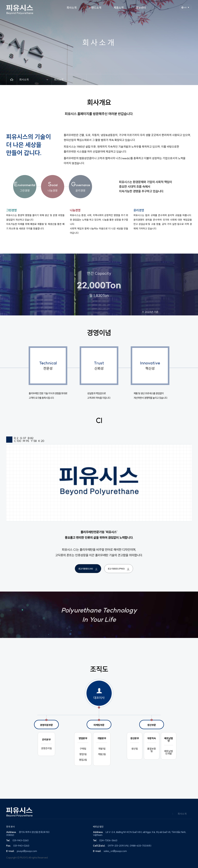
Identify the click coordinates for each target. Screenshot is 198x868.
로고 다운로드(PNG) (119, 569)
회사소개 (182, 814)
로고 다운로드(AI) (88, 569)
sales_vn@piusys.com (115, 851)
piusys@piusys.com (27, 851)
